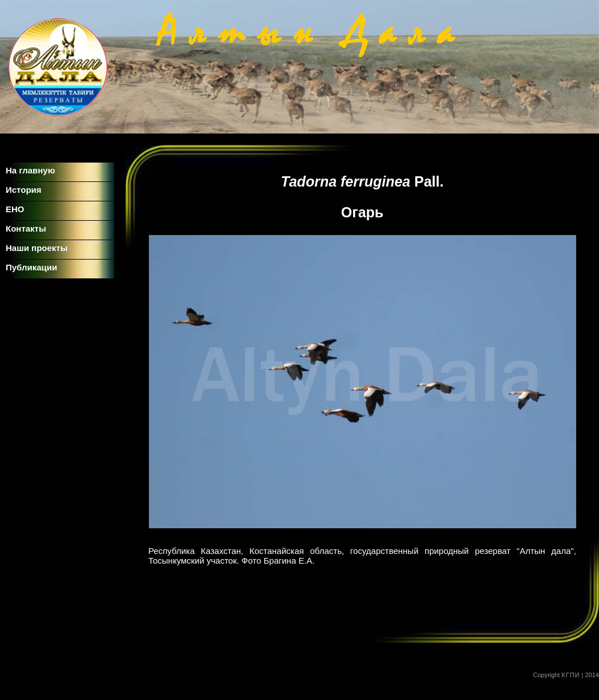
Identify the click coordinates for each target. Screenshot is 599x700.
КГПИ (570, 675)
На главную (31, 170)
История (24, 190)
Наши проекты (37, 248)
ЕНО (15, 209)
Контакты (26, 228)
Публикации (31, 267)
